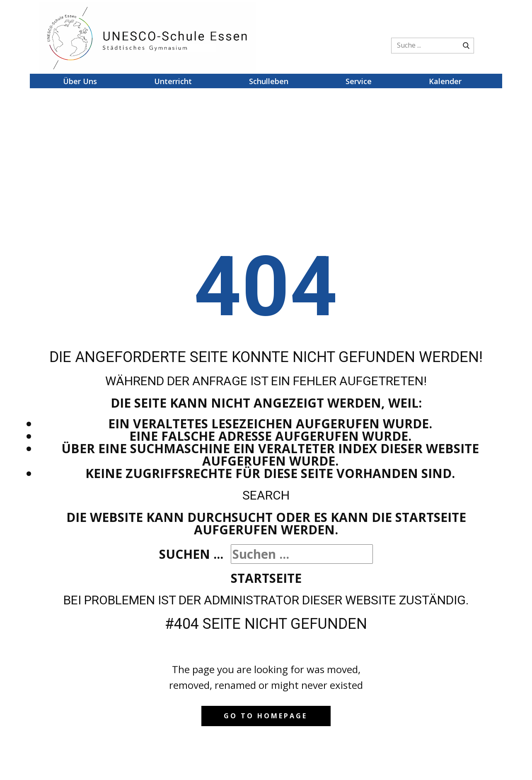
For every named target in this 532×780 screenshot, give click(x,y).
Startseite (266, 578)
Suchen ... (191, 554)
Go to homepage (266, 716)
